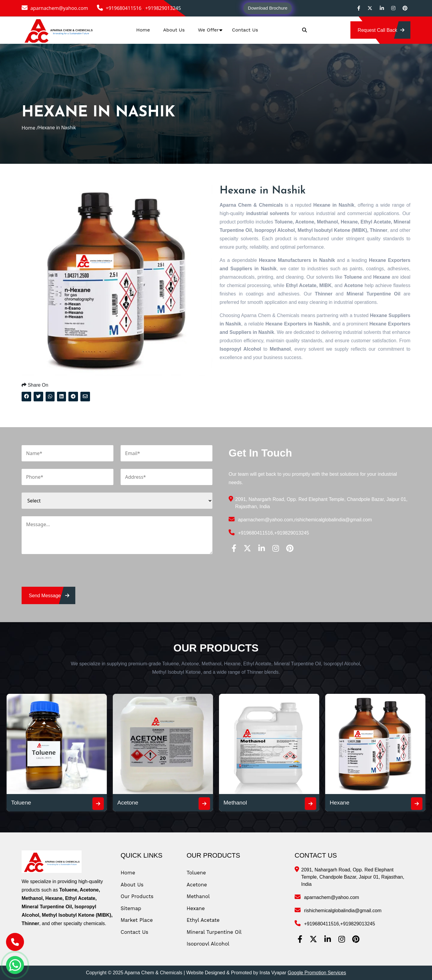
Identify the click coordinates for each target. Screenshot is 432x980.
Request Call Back (381, 30)
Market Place (137, 920)
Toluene (21, 803)
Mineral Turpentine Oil (214, 932)
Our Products (137, 896)
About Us (174, 30)
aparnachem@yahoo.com (55, 8)
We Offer (208, 30)
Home (143, 30)
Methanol (235, 803)
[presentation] (67, 575)
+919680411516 (120, 8)
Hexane (340, 803)
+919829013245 (163, 8)
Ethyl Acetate (203, 920)
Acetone (128, 803)
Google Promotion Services (317, 973)
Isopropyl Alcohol (208, 944)
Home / (30, 128)
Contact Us (245, 30)
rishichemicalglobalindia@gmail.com (333, 520)
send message (49, 596)
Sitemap (131, 908)
